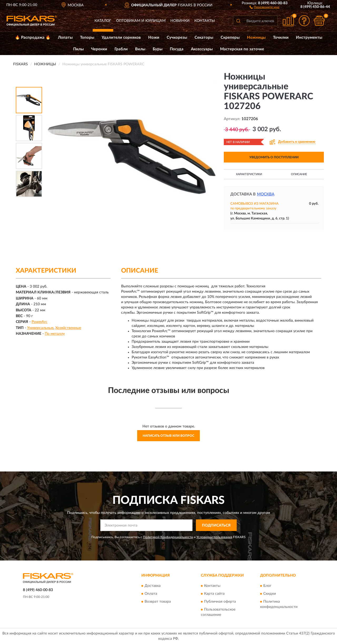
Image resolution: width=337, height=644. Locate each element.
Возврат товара (158, 602)
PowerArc (39, 322)
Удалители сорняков (121, 38)
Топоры (87, 38)
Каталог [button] (103, 21)
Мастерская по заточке (242, 49)
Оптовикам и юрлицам (141, 21)
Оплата (151, 594)
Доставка (153, 586)
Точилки (281, 38)
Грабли (121, 49)
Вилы (140, 49)
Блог (267, 586)
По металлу (55, 334)
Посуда (177, 49)
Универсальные (40, 328)
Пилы (78, 49)
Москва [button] (266, 194)
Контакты (205, 21)
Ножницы (256, 38)
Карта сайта (214, 594)
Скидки (270, 594)
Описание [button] (299, 174)
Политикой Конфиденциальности (168, 537)
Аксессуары (202, 49)
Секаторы (204, 38)
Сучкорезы (177, 38)
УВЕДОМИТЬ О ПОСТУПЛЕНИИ (274, 157)
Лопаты (65, 38)
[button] (264, 7)
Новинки (180, 21)
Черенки (99, 49)
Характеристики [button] (249, 174)
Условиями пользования (214, 537)
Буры (158, 49)
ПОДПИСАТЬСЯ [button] (216, 525)
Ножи (154, 38)
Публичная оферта (220, 602)
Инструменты (309, 38)
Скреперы (230, 38)
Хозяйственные (68, 328)
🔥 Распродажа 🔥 (33, 38)
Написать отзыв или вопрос (168, 436)
